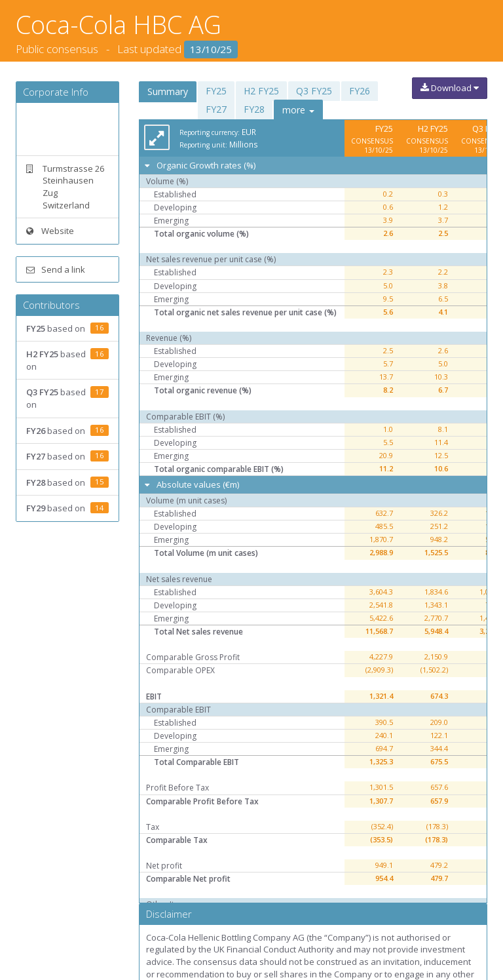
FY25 (216, 91)
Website (50, 231)
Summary (168, 91)
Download (450, 88)
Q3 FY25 (314, 91)
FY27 (216, 109)
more (298, 110)
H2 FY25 (261, 91)
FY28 (254, 109)
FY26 (360, 91)
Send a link (56, 269)
